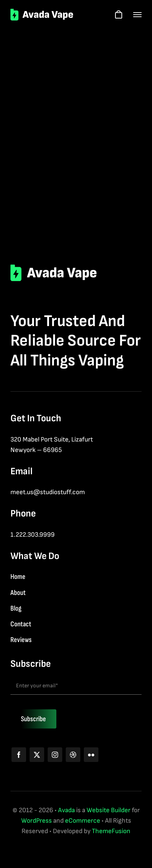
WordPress (37, 821)
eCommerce (83, 821)
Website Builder (109, 810)
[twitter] (37, 755)
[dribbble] (73, 755)
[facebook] (19, 755)
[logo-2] (42, 12)
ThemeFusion (111, 831)
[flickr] (91, 755)
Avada (66, 810)
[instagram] (55, 755)
